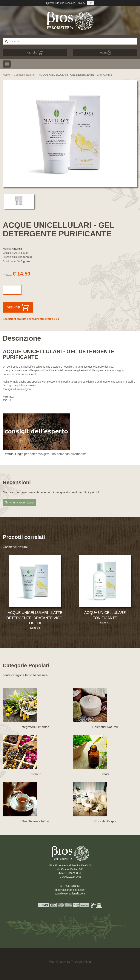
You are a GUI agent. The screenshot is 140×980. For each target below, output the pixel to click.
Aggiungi (18, 307)
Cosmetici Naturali (24, 75)
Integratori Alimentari (35, 727)
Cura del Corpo (105, 821)
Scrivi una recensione (19, 502)
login (105, 53)
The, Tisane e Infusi (35, 821)
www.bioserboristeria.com (70, 894)
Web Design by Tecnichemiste (70, 962)
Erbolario (35, 774)
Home (6, 75)
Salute (105, 774)
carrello (35, 53)
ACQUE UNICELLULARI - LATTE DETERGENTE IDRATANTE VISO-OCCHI (35, 618)
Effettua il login (13, 454)
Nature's (17, 249)
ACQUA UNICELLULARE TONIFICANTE (105, 615)
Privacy (81, 3)
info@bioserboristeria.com (70, 890)
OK (90, 3)
